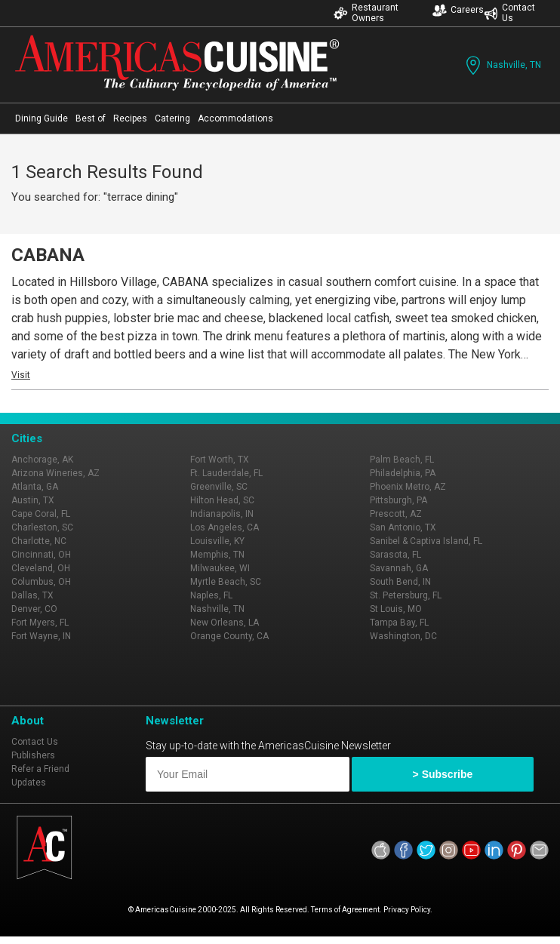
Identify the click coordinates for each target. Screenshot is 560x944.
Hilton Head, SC (222, 500)
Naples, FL (211, 595)
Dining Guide (42, 118)
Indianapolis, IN (222, 514)
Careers (458, 10)
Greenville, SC (219, 487)
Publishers (33, 755)
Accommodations (235, 118)
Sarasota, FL (395, 555)
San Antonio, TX (403, 527)
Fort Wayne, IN (41, 636)
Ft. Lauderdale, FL (226, 473)
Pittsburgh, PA (398, 500)
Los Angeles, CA (225, 527)
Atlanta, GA (35, 487)
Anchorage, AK (42, 460)
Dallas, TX (32, 595)
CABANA (48, 255)
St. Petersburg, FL (406, 595)
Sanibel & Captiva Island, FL (426, 541)
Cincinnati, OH (41, 555)
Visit (21, 375)
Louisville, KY (217, 541)
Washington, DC (403, 636)
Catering (172, 118)
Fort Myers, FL (40, 623)
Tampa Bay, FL (399, 623)
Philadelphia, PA (403, 473)
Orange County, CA (229, 636)
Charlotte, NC (39, 541)
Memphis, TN (217, 555)
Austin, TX (33, 500)
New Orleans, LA (225, 623)
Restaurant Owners (366, 13)
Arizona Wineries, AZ (55, 473)
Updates (29, 783)
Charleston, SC (42, 527)
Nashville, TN (502, 65)
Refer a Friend (40, 769)
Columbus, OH (41, 582)
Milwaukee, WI (220, 568)
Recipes (130, 118)
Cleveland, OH (41, 568)
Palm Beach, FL (402, 460)
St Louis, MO (396, 609)
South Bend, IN (400, 582)
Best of (91, 118)
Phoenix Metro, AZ (408, 487)
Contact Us (509, 13)
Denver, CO (34, 609)
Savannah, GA (399, 568)
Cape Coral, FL (41, 514)
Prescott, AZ (396, 514)
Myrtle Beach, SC (226, 582)
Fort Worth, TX (220, 460)
